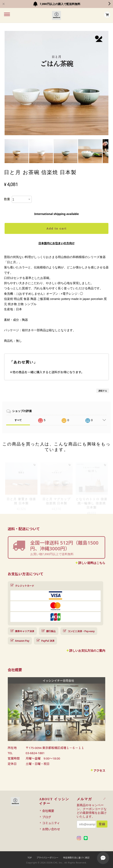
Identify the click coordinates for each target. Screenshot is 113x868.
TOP (30, 858)
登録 (102, 824)
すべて (18, 420)
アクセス (99, 770)
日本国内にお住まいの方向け (57, 243)
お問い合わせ (51, 829)
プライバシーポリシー (47, 858)
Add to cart (56, 228)
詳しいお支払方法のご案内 (87, 651)
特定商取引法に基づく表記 (76, 858)
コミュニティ (51, 823)
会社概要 (48, 811)
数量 (7, 199)
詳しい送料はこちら (92, 563)
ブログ (47, 817)
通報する (103, 391)
